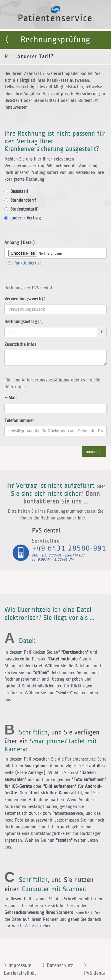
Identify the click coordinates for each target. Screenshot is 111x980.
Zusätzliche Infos (20, 345)
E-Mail (11, 398)
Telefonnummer (19, 421)
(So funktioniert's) (23, 263)
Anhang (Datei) (20, 243)
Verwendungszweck (25, 299)
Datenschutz (55, 965)
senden (94, 452)
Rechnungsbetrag (23, 322)
